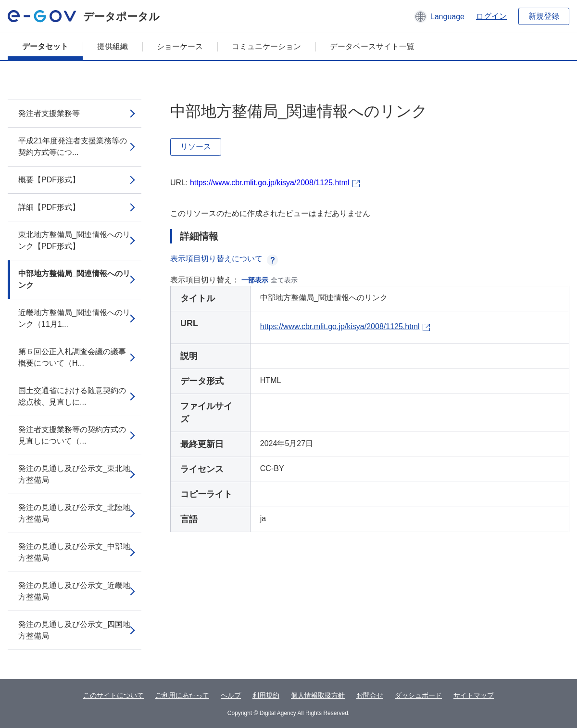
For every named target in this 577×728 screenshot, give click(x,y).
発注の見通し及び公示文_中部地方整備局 (74, 552)
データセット (45, 46)
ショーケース (180, 46)
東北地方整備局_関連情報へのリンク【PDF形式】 (74, 240)
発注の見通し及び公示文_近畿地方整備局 (74, 591)
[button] (439, 16)
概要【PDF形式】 (49, 180)
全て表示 (284, 280)
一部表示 (255, 280)
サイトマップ (474, 695)
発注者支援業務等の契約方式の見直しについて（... (72, 435)
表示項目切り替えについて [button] (224, 259)
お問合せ (370, 695)
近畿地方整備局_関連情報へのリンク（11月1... (74, 318)
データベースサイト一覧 (372, 46)
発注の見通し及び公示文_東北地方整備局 (74, 474)
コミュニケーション (266, 46)
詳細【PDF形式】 (49, 207)
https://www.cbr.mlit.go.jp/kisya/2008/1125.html (270, 183)
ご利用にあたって (182, 695)
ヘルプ (231, 695)
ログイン (491, 16)
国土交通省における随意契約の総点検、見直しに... (72, 396)
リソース (196, 147)
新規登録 (544, 16)
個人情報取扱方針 (318, 695)
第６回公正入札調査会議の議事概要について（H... (72, 357)
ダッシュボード (418, 695)
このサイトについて (113, 695)
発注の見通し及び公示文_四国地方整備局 (74, 630)
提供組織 (113, 46)
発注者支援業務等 (49, 113)
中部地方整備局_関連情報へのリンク (74, 279)
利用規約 (266, 695)
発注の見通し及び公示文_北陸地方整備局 (74, 513)
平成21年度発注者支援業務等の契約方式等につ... (73, 147)
